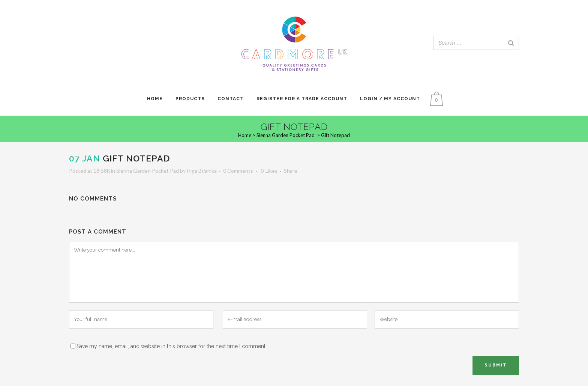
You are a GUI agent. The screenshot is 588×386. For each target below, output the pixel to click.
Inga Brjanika (202, 171)
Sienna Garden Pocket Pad (286, 135)
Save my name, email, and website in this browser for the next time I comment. (172, 346)
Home (245, 135)
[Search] (511, 43)
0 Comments (238, 171)
